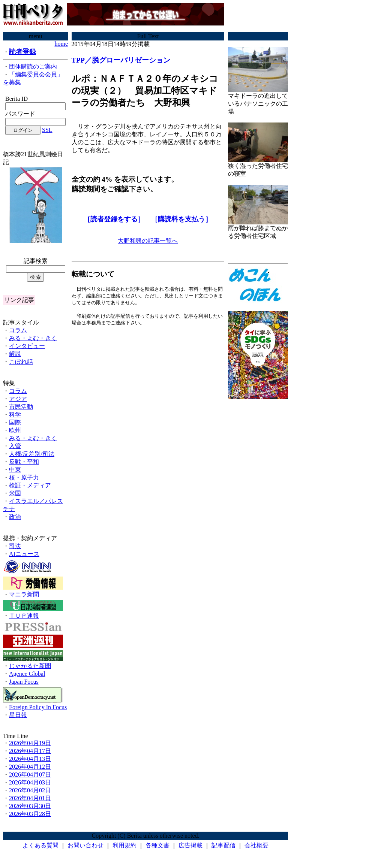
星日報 (18, 715)
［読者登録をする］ (114, 219)
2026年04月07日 (30, 775)
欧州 (15, 430)
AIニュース (24, 554)
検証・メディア (30, 485)
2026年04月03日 (30, 782)
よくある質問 (40, 845)
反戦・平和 (24, 462)
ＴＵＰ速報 (24, 616)
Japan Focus (24, 682)
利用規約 (124, 845)
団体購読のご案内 (33, 66)
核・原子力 (24, 477)
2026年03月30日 (30, 806)
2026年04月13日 (30, 759)
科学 (15, 415)
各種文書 (157, 845)
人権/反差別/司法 (32, 454)
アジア (18, 399)
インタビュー (27, 346)
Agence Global (27, 674)
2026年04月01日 (30, 798)
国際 (15, 422)
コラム (18, 330)
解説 (15, 354)
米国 (15, 493)
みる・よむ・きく (33, 338)
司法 (15, 546)
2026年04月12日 (30, 767)
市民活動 (21, 407)
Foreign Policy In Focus (38, 707)
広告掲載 (190, 845)
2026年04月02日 (30, 790)
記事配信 (223, 845)
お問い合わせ (85, 845)
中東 (15, 470)
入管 (15, 446)
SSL (47, 130)
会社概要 (256, 845)
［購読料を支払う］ (181, 219)
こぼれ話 (21, 362)
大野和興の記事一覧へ (148, 241)
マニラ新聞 (24, 594)
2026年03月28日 (30, 814)
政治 (15, 517)
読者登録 (22, 52)
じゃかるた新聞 (30, 666)
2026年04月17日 (30, 751)
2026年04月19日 (30, 743)
